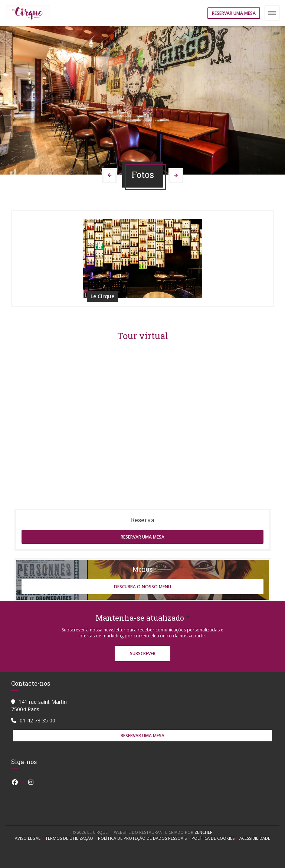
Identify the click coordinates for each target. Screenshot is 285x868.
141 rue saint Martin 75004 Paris (39, 706)
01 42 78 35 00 (37, 720)
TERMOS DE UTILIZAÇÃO (72, 838)
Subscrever (143, 654)
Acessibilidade (255, 838)
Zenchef (203, 832)
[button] (272, 13)
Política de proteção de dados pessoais (145, 838)
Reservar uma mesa (234, 13)
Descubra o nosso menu (142, 587)
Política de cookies (215, 838)
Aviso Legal (30, 838)
